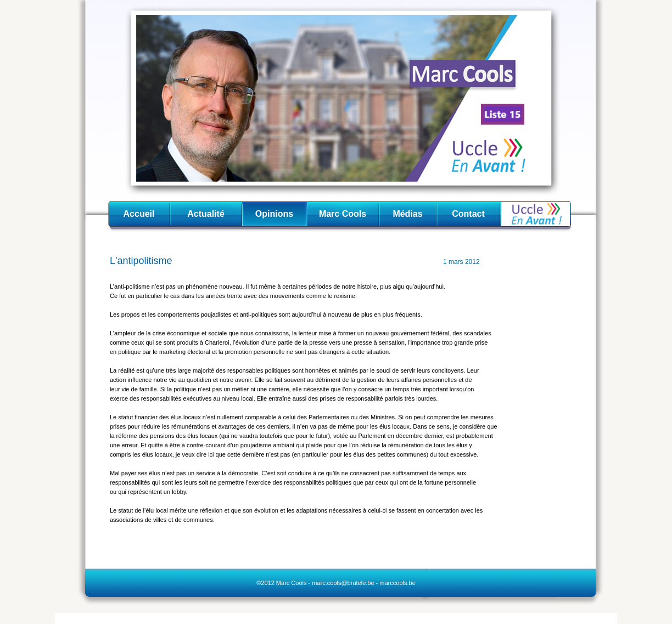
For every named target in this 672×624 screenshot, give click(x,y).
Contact (468, 214)
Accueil (139, 214)
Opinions (274, 214)
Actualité (206, 214)
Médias (407, 214)
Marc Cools (343, 214)
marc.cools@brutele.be (343, 583)
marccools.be (397, 583)
